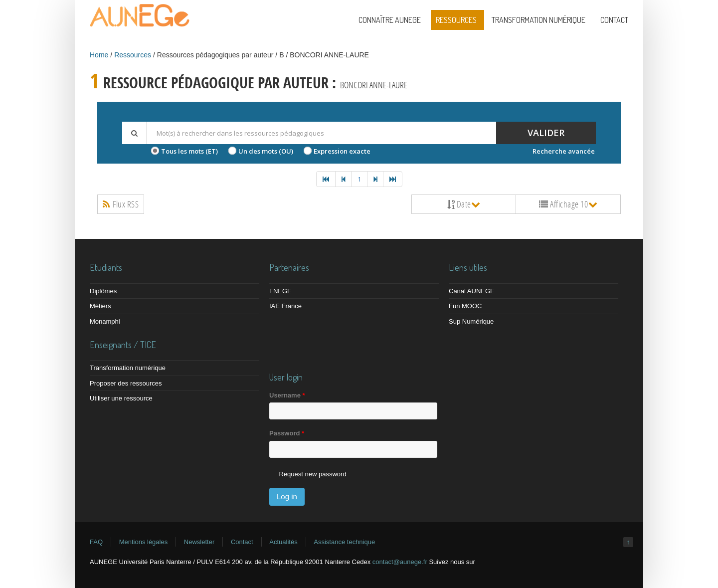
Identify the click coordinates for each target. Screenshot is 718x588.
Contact (614, 20)
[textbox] (321, 133)
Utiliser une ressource (121, 398)
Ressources (456, 20)
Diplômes (103, 291)
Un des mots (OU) (266, 151)
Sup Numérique (471, 321)
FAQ (96, 542)
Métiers (100, 306)
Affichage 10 (568, 204)
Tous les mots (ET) (189, 151)
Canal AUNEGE (472, 291)
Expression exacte (342, 151)
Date (464, 204)
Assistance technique (344, 542)
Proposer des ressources (126, 383)
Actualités (283, 542)
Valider (546, 133)
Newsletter (199, 542)
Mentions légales (144, 542)
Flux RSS (121, 204)
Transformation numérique (538, 20)
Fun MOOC (465, 306)
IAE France (285, 306)
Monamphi (105, 321)
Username (287, 395)
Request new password (313, 474)
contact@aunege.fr (400, 562)
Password (287, 433)
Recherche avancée (564, 151)
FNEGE (280, 291)
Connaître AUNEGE (390, 20)
